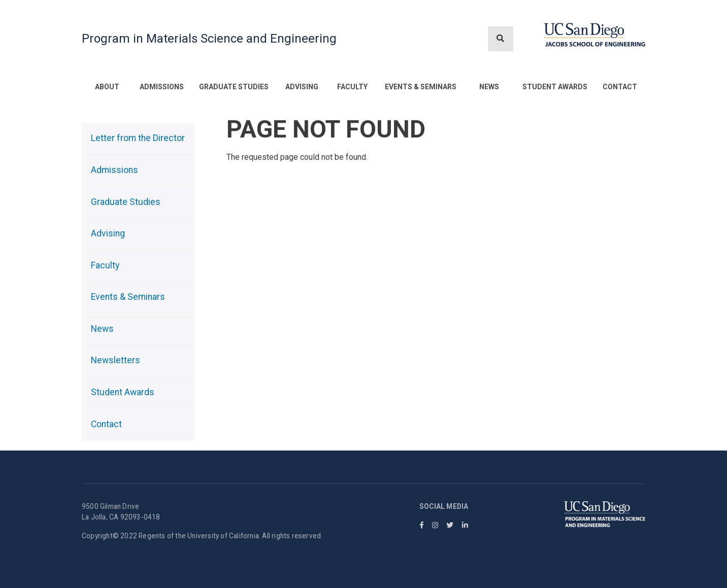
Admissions (162, 87)
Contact (620, 87)
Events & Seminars (421, 87)
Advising (302, 87)
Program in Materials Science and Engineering (209, 39)
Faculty (352, 87)
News (489, 87)
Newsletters (115, 360)
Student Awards (555, 87)
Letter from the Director (138, 138)
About (107, 87)
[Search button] (501, 39)
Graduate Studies (234, 87)
